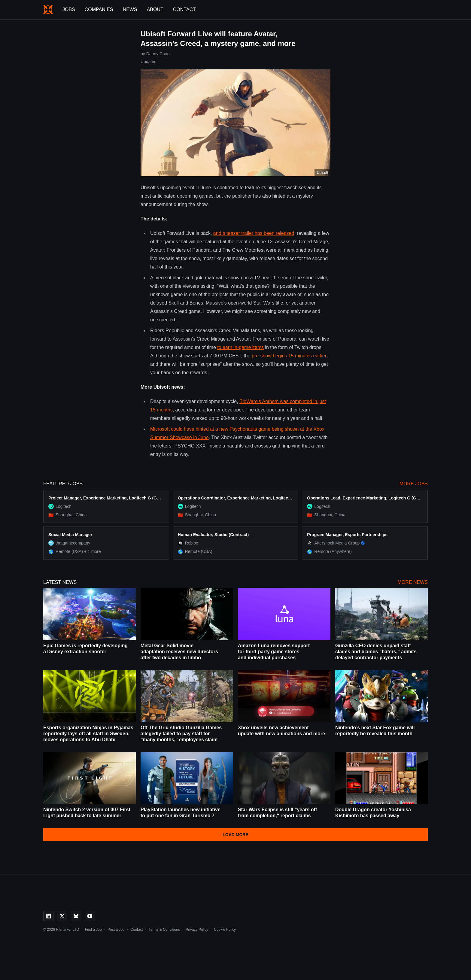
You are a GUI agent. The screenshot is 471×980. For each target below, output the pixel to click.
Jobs (69, 9)
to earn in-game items (240, 347)
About (155, 9)
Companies (99, 9)
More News (413, 582)
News (130, 9)
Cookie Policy (225, 930)
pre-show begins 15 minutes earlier (289, 356)
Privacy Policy (197, 930)
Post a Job (116, 930)
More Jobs (414, 484)
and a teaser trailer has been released (254, 233)
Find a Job (93, 930)
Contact (184, 9)
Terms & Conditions (164, 930)
